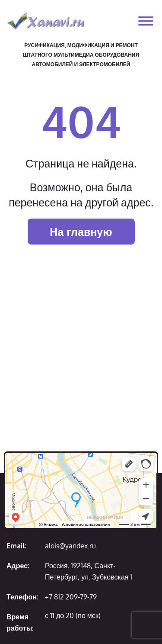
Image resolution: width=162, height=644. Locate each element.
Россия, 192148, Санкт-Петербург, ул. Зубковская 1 (89, 571)
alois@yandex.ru (70, 546)
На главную (81, 232)
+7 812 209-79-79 (71, 597)
